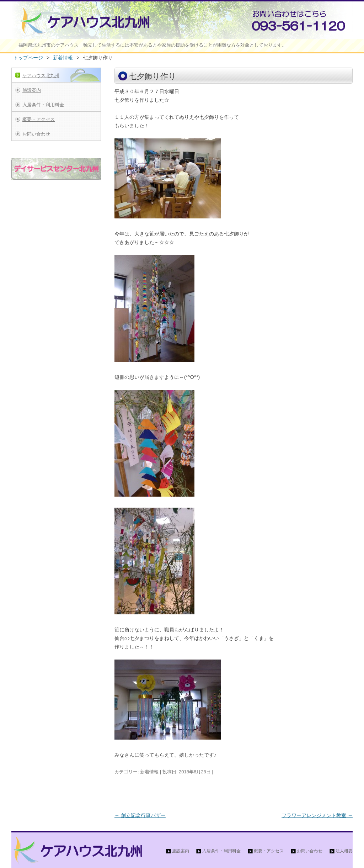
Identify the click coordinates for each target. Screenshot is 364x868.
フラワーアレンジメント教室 (317, 815)
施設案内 (32, 90)
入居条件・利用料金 (43, 105)
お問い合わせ (36, 134)
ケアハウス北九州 (41, 76)
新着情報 (63, 58)
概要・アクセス (39, 119)
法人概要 (344, 851)
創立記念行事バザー (140, 815)
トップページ (28, 58)
